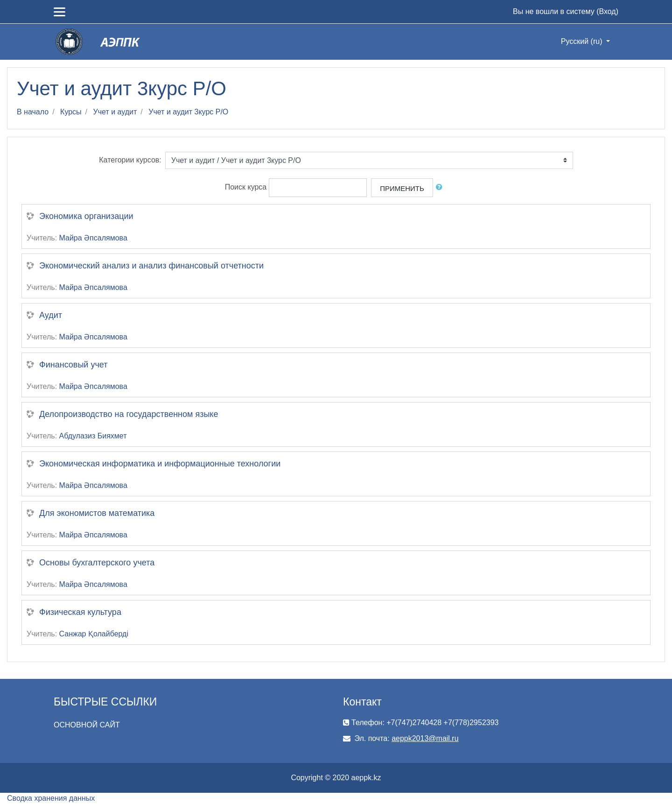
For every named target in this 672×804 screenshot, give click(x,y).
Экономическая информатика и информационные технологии (160, 464)
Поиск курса (246, 187)
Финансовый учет (73, 365)
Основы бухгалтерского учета (97, 563)
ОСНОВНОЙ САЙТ (87, 725)
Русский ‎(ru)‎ (583, 41)
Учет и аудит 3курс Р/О (188, 112)
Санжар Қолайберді (94, 634)
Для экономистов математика (97, 513)
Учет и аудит (115, 112)
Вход (607, 11)
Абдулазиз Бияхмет (93, 436)
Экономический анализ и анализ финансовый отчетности (151, 266)
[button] (441, 187)
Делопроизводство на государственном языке (129, 414)
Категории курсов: (130, 160)
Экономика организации (86, 216)
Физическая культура (80, 612)
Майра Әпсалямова (93, 238)
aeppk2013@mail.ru (425, 738)
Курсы (71, 112)
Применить (402, 188)
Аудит (51, 315)
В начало (33, 112)
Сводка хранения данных (51, 798)
